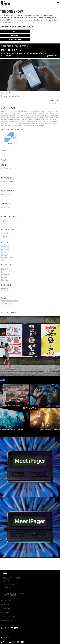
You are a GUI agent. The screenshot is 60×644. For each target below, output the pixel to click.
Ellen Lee (4, 253)
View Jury (5, 150)
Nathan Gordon (5, 254)
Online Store (6, 605)
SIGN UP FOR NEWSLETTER (10, 628)
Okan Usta (4, 236)
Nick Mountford (5, 249)
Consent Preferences (9, 620)
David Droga (4, 220)
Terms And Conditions (9, 616)
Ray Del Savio (5, 233)
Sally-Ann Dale (5, 246)
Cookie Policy (6, 612)
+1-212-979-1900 (10, 585)
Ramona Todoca (5, 207)
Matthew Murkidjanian (7, 257)
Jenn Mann (4, 248)
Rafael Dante (5, 259)
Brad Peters (4, 256)
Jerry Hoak (4, 235)
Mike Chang (4, 260)
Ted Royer (4, 222)
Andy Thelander (5, 238)
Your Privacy (6, 609)
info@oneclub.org (11, 588)
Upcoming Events (7, 601)
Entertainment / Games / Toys (9, 301)
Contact (5, 573)
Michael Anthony (6, 251)
